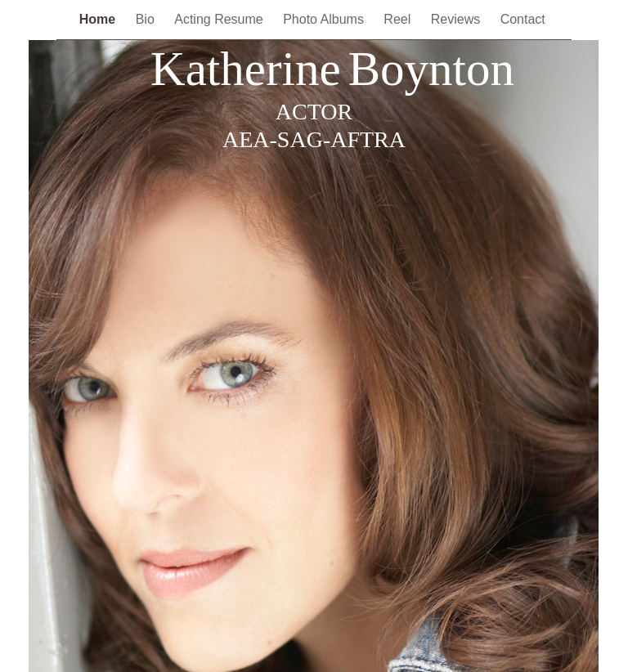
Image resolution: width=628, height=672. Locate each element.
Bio (147, 19)
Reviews (458, 19)
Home (99, 19)
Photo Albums (325, 19)
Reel (399, 19)
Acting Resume (220, 19)
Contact (525, 19)
